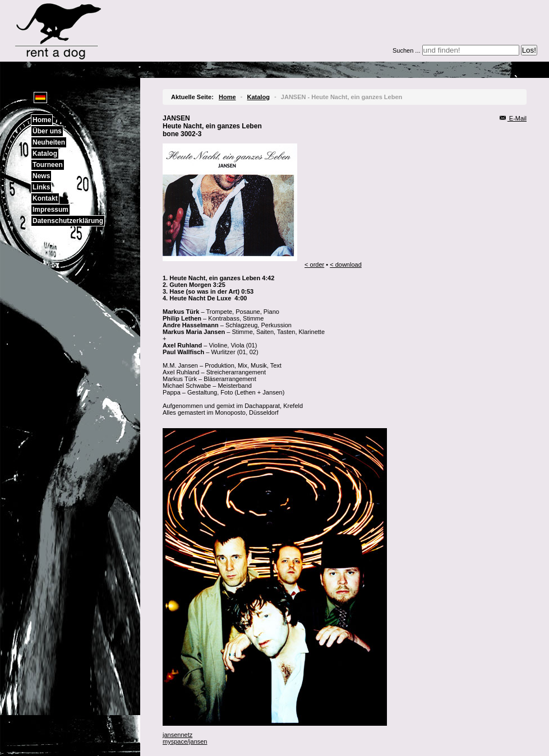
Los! (529, 50)
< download (346, 265)
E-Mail (513, 118)
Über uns (47, 131)
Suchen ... (407, 50)
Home (42, 120)
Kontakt (45, 198)
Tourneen (48, 165)
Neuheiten (49, 142)
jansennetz (177, 735)
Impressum (50, 210)
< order (314, 265)
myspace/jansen (185, 741)
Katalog (45, 154)
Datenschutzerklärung (68, 221)
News (41, 176)
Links (41, 187)
